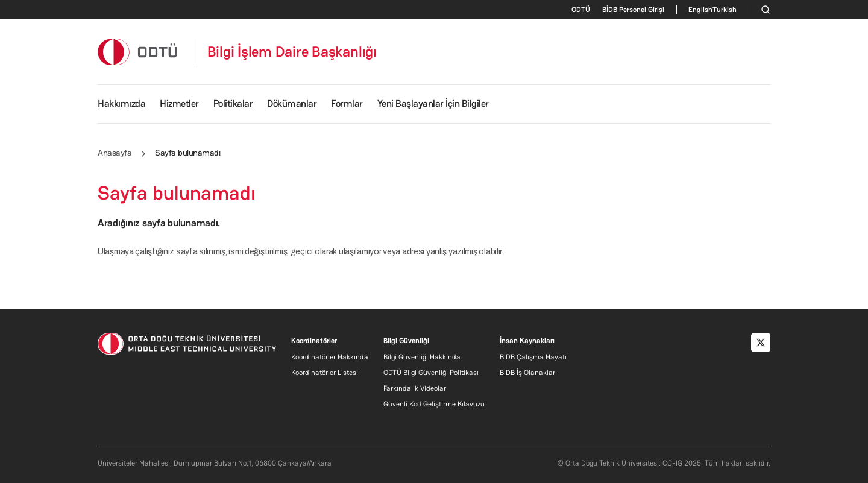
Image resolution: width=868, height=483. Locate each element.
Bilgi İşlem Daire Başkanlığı (292, 52)
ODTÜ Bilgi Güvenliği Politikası (431, 373)
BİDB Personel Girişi (633, 10)
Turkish (725, 10)
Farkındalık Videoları (416, 388)
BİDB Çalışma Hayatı (533, 357)
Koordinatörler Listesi (325, 373)
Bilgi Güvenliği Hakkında (422, 357)
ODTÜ (581, 10)
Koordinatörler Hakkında (330, 357)
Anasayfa (115, 153)
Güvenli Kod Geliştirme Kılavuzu (434, 404)
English (700, 10)
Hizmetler (179, 103)
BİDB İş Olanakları (528, 373)
